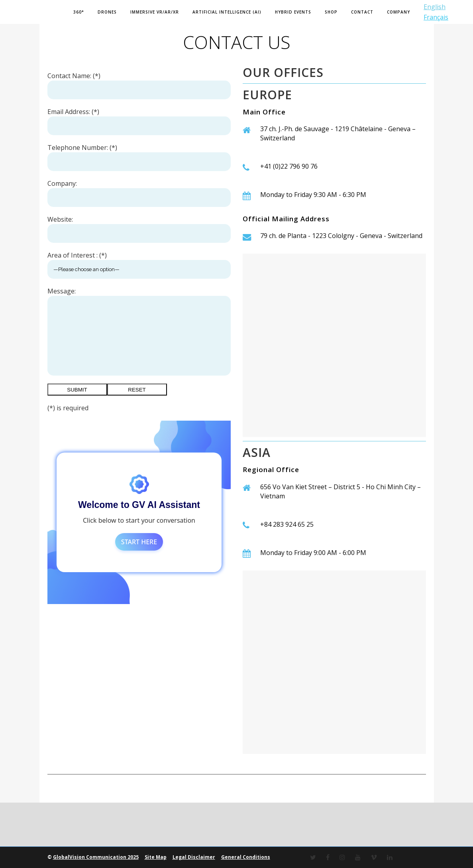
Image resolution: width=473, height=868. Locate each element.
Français (436, 17)
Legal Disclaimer (194, 857)
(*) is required (68, 408)
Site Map (156, 857)
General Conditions (246, 857)
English (435, 7)
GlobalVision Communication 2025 (96, 857)
